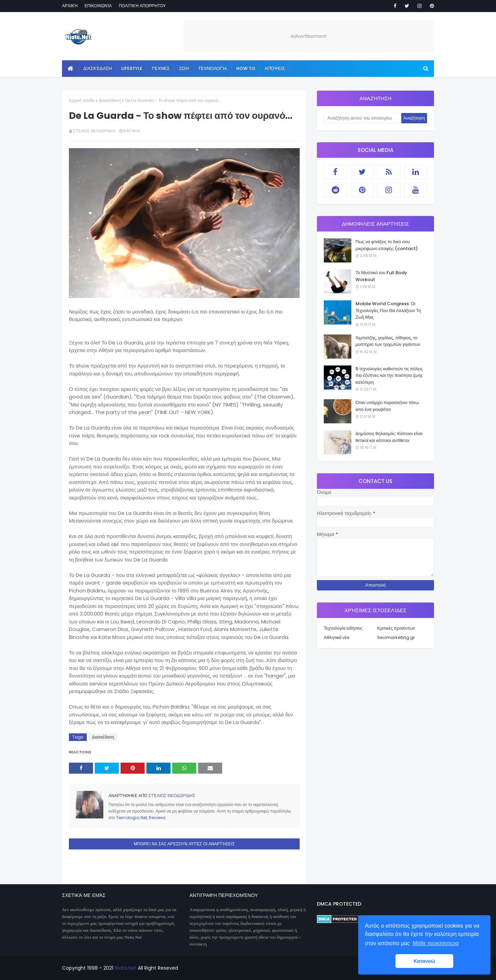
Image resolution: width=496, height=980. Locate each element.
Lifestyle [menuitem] (132, 68)
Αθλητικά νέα (337, 637)
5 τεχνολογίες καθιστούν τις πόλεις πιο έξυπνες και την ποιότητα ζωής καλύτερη (389, 375)
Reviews (157, 818)
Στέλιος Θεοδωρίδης (94, 131)
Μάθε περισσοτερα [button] (436, 943)
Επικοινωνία (98, 6)
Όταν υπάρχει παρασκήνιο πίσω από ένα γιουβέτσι (387, 406)
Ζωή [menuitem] (184, 68)
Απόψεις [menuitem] (275, 68)
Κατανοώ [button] (425, 961)
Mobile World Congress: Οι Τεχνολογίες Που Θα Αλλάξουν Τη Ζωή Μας (388, 310)
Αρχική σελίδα (82, 100)
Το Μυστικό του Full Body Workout (381, 276)
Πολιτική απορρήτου (142, 6)
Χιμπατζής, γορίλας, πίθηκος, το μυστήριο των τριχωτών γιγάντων (388, 341)
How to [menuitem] (246, 68)
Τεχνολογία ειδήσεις (343, 628)
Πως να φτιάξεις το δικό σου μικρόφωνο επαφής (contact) (387, 245)
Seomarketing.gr (396, 637)
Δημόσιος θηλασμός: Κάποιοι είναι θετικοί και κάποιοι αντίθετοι (389, 437)
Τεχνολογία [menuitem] (213, 68)
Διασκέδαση (110, 100)
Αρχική (70, 6)
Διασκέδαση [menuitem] (98, 68)
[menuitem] (70, 69)
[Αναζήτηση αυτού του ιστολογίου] (363, 118)
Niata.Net (126, 968)
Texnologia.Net (132, 818)
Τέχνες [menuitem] (161, 68)
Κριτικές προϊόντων (396, 628)
